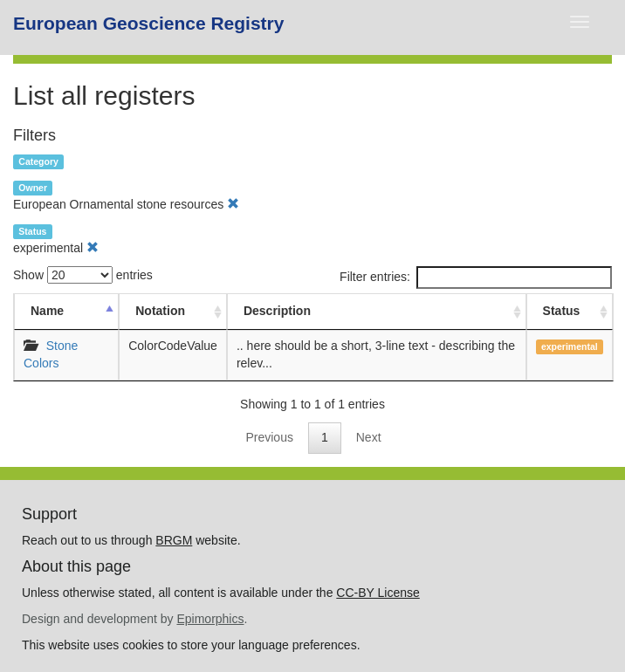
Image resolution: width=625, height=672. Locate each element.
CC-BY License (378, 593)
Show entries (83, 275)
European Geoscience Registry (148, 23)
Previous (269, 437)
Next (369, 437)
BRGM (174, 540)
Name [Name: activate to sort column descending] (47, 311)
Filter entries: (476, 278)
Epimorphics (210, 619)
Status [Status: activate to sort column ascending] (562, 311)
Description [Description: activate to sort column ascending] (277, 311)
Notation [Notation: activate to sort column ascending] (160, 311)
